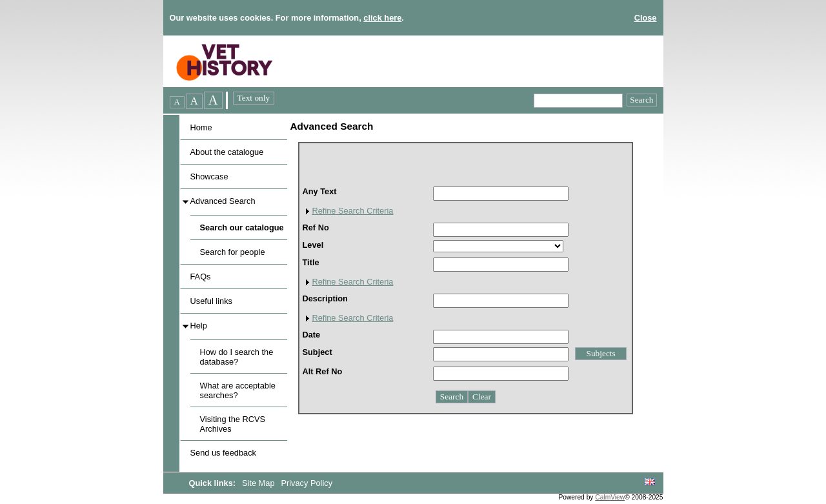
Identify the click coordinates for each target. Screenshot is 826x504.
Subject (317, 352)
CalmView (610, 497)
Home (201, 127)
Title (311, 262)
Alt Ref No (323, 371)
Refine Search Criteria (353, 211)
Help (199, 326)
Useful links (211, 301)
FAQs (201, 277)
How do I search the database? (237, 357)
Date (312, 335)
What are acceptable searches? (238, 390)
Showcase (209, 176)
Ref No (316, 227)
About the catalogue (227, 152)
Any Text (320, 191)
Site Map (259, 483)
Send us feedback (223, 453)
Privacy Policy (307, 483)
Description (325, 298)
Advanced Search (223, 201)
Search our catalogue (242, 227)
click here (382, 18)
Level (313, 245)
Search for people (233, 252)
